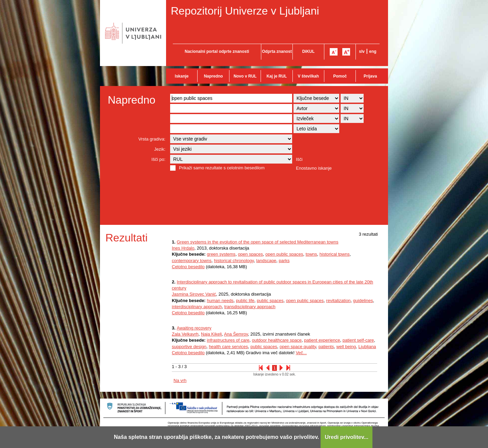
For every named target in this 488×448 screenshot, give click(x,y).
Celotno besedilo (188, 267)
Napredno (213, 76)
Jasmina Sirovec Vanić (194, 294)
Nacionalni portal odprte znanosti (217, 51)
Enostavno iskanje (314, 168)
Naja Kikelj (211, 334)
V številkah (308, 76)
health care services (228, 347)
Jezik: (160, 149)
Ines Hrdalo (183, 248)
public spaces (270, 301)
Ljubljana (367, 347)
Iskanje (182, 76)
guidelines (363, 301)
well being (346, 347)
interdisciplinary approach (197, 307)
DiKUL (309, 51)
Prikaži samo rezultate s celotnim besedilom (222, 168)
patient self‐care (358, 340)
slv (362, 51)
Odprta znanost (277, 51)
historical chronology (234, 261)
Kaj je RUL (277, 76)
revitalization (338, 301)
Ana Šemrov (236, 334)
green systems (221, 254)
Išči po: (158, 159)
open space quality (298, 347)
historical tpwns (335, 254)
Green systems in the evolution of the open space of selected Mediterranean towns (257, 242)
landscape (266, 261)
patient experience (322, 340)
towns (311, 254)
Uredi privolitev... (347, 437)
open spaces (250, 254)
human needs (220, 301)
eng (373, 51)
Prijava (370, 76)
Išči (299, 159)
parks (284, 261)
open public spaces (284, 254)
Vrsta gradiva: (152, 139)
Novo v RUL (245, 76)
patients (326, 347)
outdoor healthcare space (277, 340)
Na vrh (180, 380)
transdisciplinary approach (250, 307)
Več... (301, 353)
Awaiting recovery (194, 328)
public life (245, 301)
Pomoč (340, 76)
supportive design (189, 347)
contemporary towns (192, 261)
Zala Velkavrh (185, 334)
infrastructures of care (228, 340)
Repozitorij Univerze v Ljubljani (245, 11)
